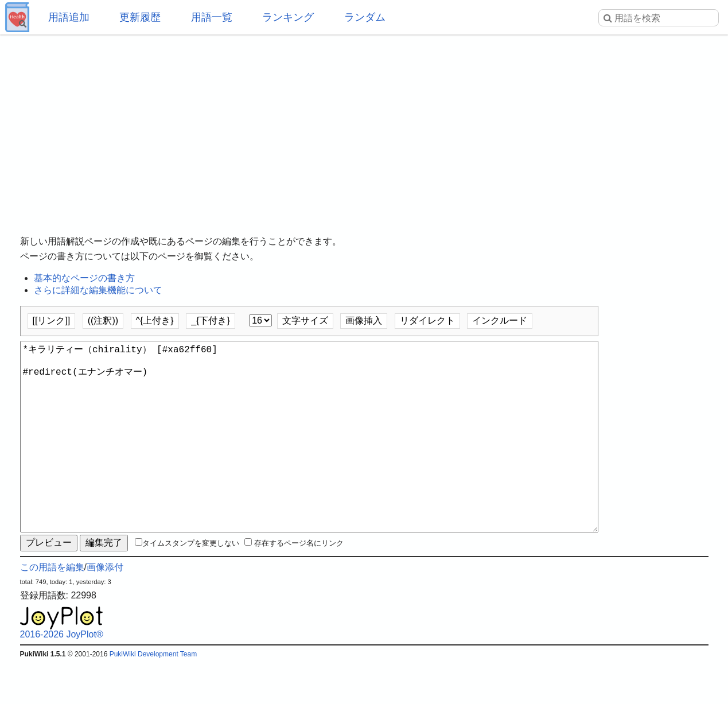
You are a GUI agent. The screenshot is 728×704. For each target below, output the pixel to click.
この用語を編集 (52, 608)
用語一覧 (212, 17)
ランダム (365, 17)
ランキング (288, 17)
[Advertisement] (364, 126)
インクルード (500, 320)
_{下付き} (211, 320)
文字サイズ (305, 320)
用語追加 (69, 17)
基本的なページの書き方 (84, 278)
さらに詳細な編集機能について (98, 290)
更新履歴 (140, 17)
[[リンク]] (52, 320)
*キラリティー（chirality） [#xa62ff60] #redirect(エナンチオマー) (309, 457)
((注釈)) (103, 320)
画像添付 (105, 608)
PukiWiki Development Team (153, 695)
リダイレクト (427, 320)
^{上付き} (155, 320)
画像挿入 (364, 320)
